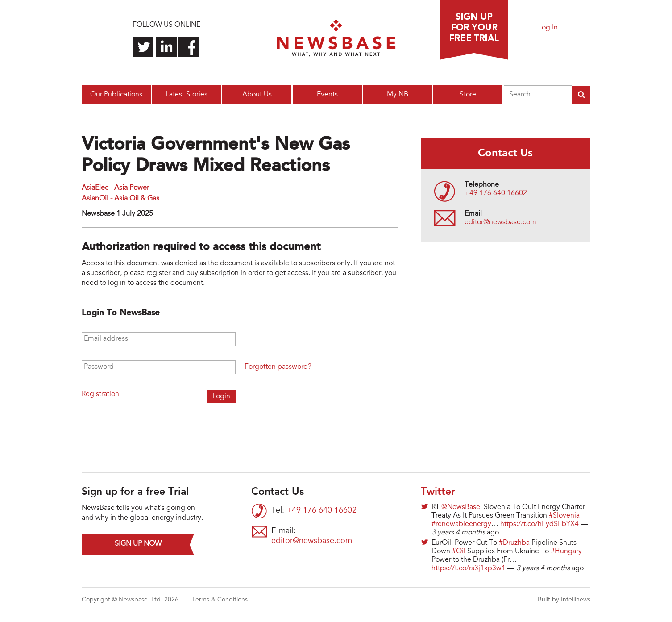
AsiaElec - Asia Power (115, 188)
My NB (398, 95)
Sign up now (138, 544)
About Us (257, 95)
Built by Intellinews (564, 600)
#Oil (459, 551)
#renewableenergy (461, 524)
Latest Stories (187, 95)
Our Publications (116, 95)
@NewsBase (461, 507)
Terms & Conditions (220, 600)
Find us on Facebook (189, 47)
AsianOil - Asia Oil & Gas (120, 199)
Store (468, 95)
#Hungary (566, 551)
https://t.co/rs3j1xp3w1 (469, 568)
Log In (548, 28)
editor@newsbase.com (500, 222)
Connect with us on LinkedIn (166, 47)
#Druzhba (514, 543)
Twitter (438, 492)
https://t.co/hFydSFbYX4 (539, 524)
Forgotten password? (278, 367)
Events (327, 95)
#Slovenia (564, 516)
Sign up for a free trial (474, 30)
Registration (100, 394)
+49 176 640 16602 (496, 193)
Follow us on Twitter (143, 47)
